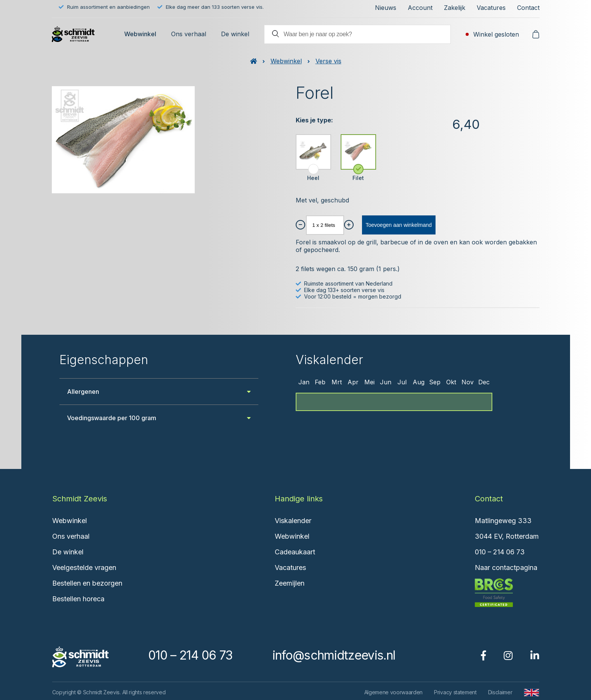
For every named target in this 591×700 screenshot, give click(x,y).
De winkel (235, 34)
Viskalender (293, 521)
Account (420, 8)
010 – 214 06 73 (500, 552)
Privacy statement (455, 692)
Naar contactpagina (506, 568)
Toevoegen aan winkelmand (399, 225)
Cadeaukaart (295, 552)
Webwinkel (140, 34)
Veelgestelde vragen (84, 568)
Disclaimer (500, 692)
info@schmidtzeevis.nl (334, 655)
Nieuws (386, 8)
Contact (528, 8)
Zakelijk (455, 8)
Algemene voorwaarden (394, 692)
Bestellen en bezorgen (87, 583)
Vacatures (491, 8)
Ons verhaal (189, 34)
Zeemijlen (290, 583)
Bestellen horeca (78, 599)
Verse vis (328, 61)
